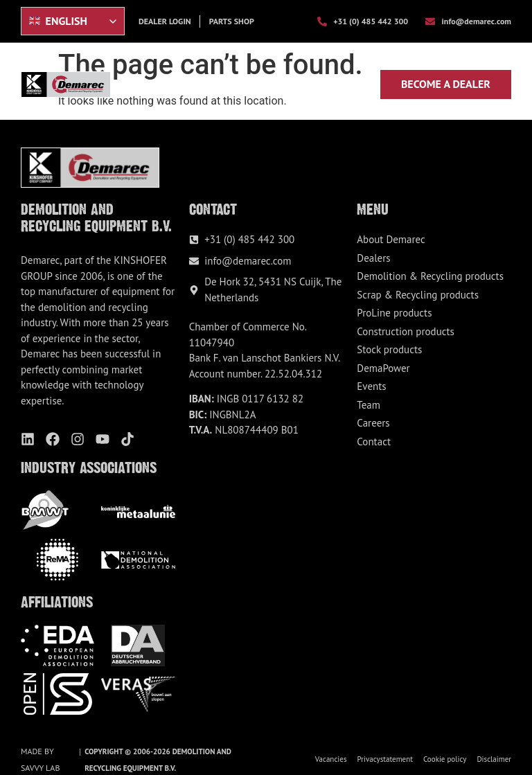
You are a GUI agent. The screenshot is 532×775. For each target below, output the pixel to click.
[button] (361, 84)
